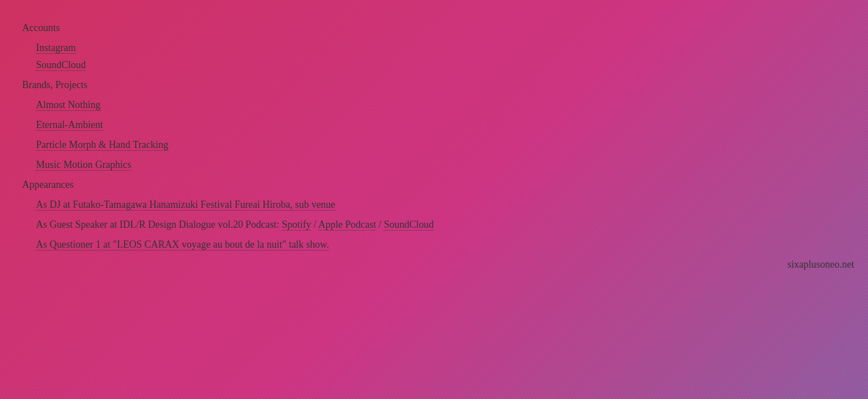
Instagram (56, 48)
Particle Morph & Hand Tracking (102, 145)
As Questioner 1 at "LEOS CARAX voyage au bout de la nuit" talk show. (182, 244)
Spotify (296, 224)
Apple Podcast (347, 224)
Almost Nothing (68, 105)
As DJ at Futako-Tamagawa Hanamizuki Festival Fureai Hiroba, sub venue (186, 204)
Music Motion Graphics (84, 165)
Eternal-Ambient (69, 125)
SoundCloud (61, 65)
